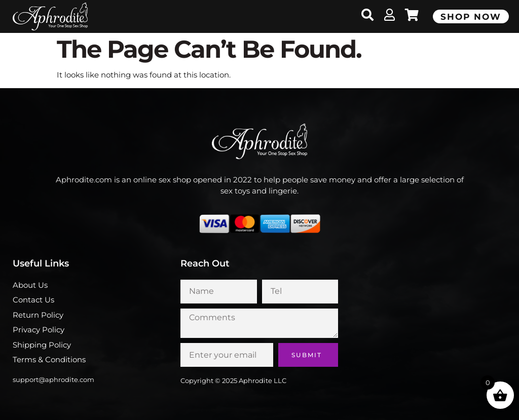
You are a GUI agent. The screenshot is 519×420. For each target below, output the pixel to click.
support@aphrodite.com (53, 379)
